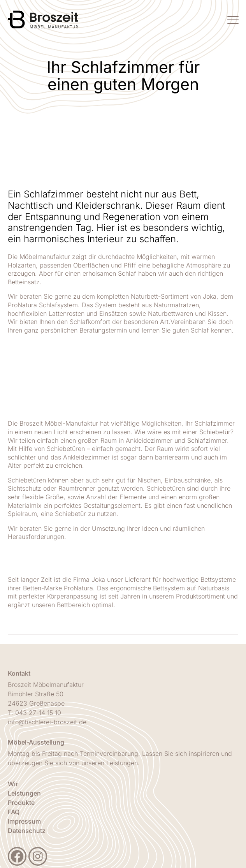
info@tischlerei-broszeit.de (47, 722)
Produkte (21, 803)
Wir (13, 784)
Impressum (24, 821)
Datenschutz (27, 831)
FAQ (14, 812)
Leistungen (24, 793)
